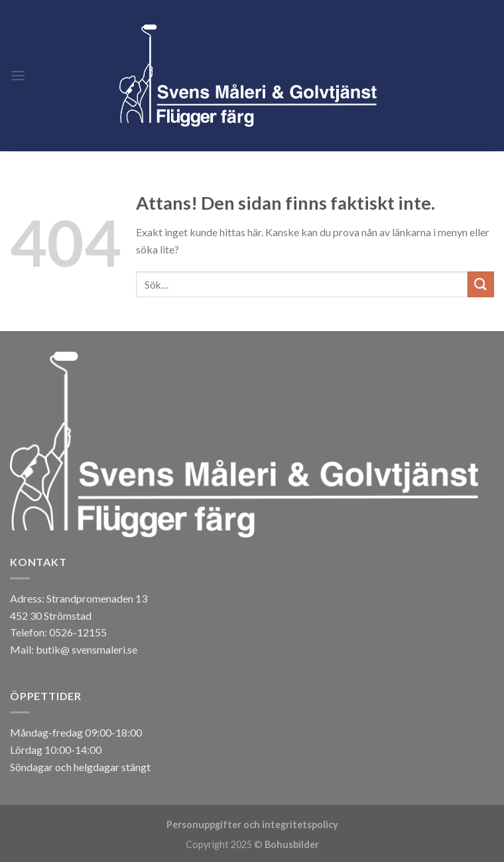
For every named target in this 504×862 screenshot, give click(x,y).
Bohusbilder (292, 844)
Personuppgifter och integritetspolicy (252, 825)
